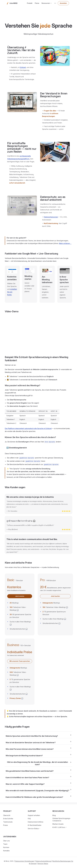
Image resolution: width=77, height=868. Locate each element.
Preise (5, 825)
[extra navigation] (55, 3)
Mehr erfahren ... (65, 243)
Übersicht (7, 815)
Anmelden (63, 3)
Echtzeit (23, 67)
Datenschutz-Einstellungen (25, 861)
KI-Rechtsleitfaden (35, 825)
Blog (54, 815)
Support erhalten (34, 815)
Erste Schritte (8, 819)
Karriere (6, 847)
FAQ (29, 819)
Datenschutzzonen (51, 217)
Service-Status (33, 829)
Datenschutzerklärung (43, 861)
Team (5, 844)
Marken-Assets (58, 824)
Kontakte (6, 851)
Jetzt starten (20, 596)
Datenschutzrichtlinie (35, 822)
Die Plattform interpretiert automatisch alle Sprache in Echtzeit (28, 428)
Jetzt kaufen (55, 596)
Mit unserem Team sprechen (20, 661)
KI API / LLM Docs (59, 827)
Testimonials (8, 822)
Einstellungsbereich (18, 448)
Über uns (6, 841)
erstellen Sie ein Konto (12, 292)
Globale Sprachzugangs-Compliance (62, 820)
